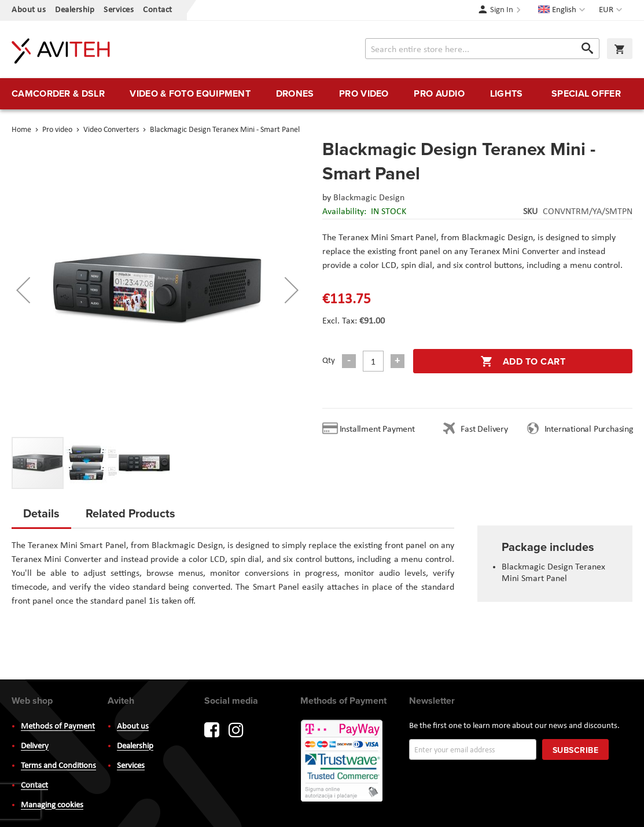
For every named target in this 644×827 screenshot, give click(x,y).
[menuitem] (58, 94)
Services (119, 10)
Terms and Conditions (58, 766)
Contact (158, 10)
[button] (612, 10)
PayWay (343, 762)
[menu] (322, 94)
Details (41, 513)
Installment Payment (380, 429)
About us (29, 10)
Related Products (130, 513)
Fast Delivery (484, 429)
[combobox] (482, 49)
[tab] (41, 517)
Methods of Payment (58, 727)
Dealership (75, 10)
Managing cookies (52, 805)
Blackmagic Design (369, 198)
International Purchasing (591, 429)
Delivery (35, 746)
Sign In (502, 10)
